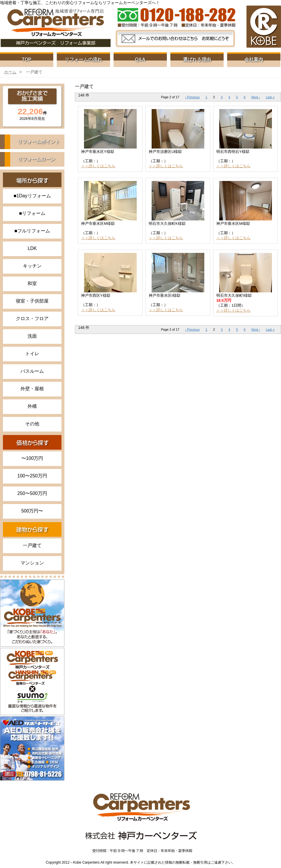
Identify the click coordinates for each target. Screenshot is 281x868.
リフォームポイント (39, 142)
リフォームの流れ (83, 59)
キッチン (32, 266)
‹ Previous (192, 97)
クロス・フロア (32, 319)
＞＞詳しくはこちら (98, 166)
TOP (27, 59)
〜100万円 (32, 458)
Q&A (140, 59)
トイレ (32, 354)
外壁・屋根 (32, 389)
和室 (32, 283)
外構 (32, 406)
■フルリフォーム (32, 231)
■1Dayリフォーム (32, 196)
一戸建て (32, 545)
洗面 (32, 336)
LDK (32, 248)
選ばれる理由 (197, 59)
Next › (256, 97)
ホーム (10, 72)
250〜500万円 (32, 493)
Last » (270, 97)
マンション (32, 563)
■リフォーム (32, 213)
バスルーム (32, 371)
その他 (32, 424)
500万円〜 (32, 511)
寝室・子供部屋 (32, 301)
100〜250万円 (32, 476)
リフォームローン (36, 159)
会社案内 (254, 59)
